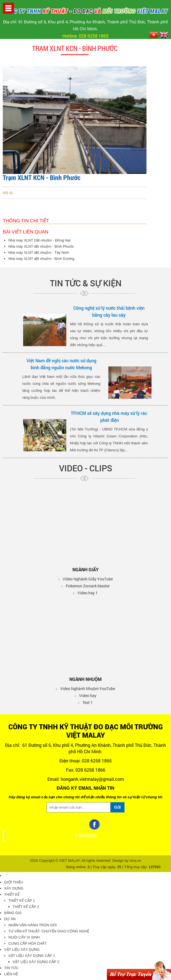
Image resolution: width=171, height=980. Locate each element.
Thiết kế (12, 894)
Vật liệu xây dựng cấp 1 (32, 956)
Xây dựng (14, 888)
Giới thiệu (14, 882)
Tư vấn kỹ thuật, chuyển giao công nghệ (49, 931)
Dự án (10, 919)
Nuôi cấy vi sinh (24, 937)
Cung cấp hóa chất (27, 943)
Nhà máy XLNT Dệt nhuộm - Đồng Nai (39, 240)
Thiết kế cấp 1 (22, 901)
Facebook (86, 836)
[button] (8, 8)
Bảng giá (13, 913)
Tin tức (11, 968)
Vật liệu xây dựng (22, 950)
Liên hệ (11, 974)
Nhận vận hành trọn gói (33, 925)
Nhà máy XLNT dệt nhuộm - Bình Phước (41, 246)
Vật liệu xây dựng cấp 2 (36, 962)
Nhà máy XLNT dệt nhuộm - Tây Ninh (39, 253)
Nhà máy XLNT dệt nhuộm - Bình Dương (41, 259)
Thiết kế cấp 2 (26, 907)
